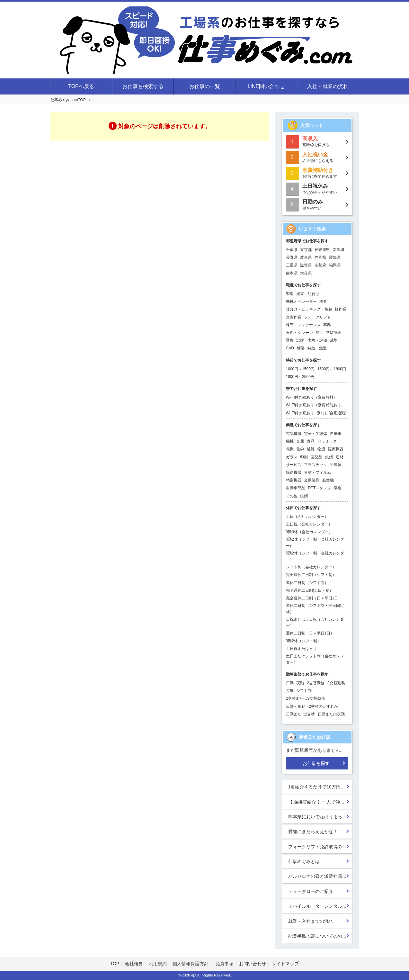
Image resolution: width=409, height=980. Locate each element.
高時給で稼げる (317, 141)
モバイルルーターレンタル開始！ (320, 906)
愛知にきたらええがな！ (313, 832)
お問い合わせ (253, 964)
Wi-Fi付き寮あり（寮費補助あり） (316, 405)
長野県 (292, 257)
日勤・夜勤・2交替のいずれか (312, 706)
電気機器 (294, 434)
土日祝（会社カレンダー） (309, 524)
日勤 (290, 683)
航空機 (328, 480)
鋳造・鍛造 (317, 348)
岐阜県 (306, 257)
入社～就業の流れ (328, 86)
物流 (321, 449)
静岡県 (320, 257)
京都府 (320, 265)
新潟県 (339, 250)
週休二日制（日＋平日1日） (310, 633)
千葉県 (292, 250)
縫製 (301, 348)
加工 (319, 333)
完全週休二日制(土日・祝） (310, 590)
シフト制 (304, 691)
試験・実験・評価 (312, 340)
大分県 (306, 273)
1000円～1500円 (300, 369)
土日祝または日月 (301, 649)
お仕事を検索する (143, 86)
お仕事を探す (316, 763)
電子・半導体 (316, 434)
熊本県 (292, 273)
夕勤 (290, 691)
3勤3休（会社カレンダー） (309, 532)
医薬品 (316, 457)
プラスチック (316, 465)
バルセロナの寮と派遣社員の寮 (320, 876)
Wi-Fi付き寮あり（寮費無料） (312, 397)
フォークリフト (317, 317)
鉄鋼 (329, 457)
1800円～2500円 (300, 377)
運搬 (290, 340)
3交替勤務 (336, 683)
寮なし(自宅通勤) (332, 413)
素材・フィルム (317, 472)
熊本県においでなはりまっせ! (318, 817)
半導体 (336, 465)
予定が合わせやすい (317, 189)
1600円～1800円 (332, 369)
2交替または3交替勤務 (305, 698)
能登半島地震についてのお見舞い (320, 936)
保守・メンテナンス (303, 325)
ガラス (292, 457)
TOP (115, 964)
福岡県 (335, 265)
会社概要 (134, 964)
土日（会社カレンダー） (307, 517)
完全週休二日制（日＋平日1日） (314, 598)
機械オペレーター (301, 301)
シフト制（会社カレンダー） (311, 567)
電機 (290, 449)
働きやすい (317, 204)
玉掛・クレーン (299, 333)
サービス (294, 465)
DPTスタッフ (319, 488)
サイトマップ (285, 964)
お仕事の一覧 (205, 86)
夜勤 (300, 683)
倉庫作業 (294, 317)
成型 (334, 340)
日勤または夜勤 (331, 714)
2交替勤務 (316, 683)
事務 (327, 325)
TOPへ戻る (81, 86)
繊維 (311, 449)
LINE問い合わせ (266, 86)
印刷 (304, 457)
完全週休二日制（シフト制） (311, 575)
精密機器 (294, 480)
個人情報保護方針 (191, 964)
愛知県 (335, 257)
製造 (290, 294)
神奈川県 (322, 250)
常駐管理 (334, 333)
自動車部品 (296, 488)
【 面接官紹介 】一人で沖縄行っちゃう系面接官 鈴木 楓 (320, 802)
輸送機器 (294, 472)
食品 (311, 441)
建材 (340, 457)
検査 (323, 301)
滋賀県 (306, 265)
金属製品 (312, 480)
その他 (292, 496)
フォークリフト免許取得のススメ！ (320, 847)
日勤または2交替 (301, 714)
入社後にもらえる (317, 157)
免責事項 (225, 964)
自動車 (336, 434)
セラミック (327, 441)
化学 (300, 449)
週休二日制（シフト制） (307, 583)
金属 (300, 441)
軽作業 (341, 309)
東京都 (306, 250)
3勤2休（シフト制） (303, 641)
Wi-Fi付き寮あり (300, 413)
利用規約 (158, 964)
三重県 (292, 265)
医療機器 (336, 449)
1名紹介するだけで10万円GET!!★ (320, 787)
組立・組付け (308, 294)
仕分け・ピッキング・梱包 (309, 309)
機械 (290, 441)
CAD (290, 348)
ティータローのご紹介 (311, 891)
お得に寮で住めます (317, 173)
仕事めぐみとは (304, 861)
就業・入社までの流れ (311, 921)
